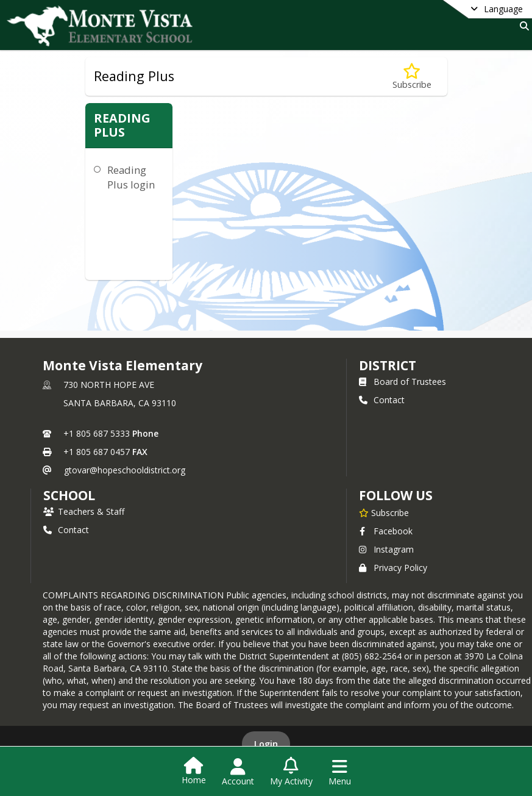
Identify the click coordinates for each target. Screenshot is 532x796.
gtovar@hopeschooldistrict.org (125, 470)
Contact (382, 400)
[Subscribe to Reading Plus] (412, 77)
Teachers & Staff (84, 511)
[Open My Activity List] (291, 772)
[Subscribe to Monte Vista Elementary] (384, 512)
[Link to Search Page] (522, 26)
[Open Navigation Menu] (340, 772)
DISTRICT (388, 365)
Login (266, 744)
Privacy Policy (393, 568)
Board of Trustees (403, 382)
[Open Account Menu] (238, 772)
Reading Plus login (131, 177)
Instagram (386, 549)
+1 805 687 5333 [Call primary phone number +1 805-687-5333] (97, 433)
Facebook (386, 531)
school (69, 495)
